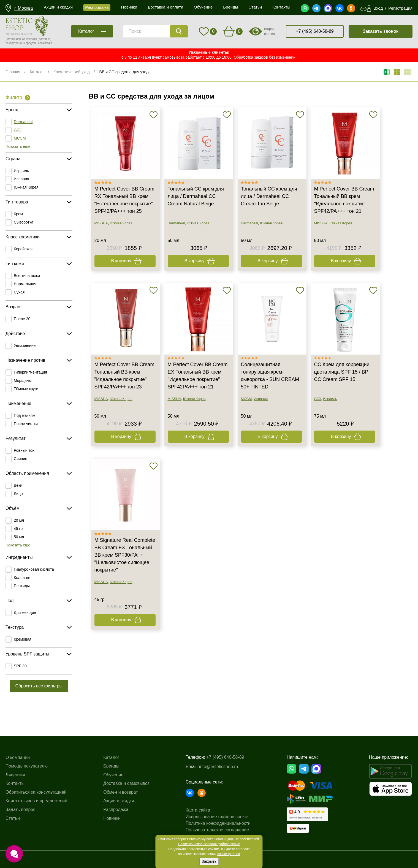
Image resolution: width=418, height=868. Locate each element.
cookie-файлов (229, 854)
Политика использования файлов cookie (209, 844)
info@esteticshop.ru (219, 767)
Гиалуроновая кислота (34, 569)
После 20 (22, 319)
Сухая (19, 292)
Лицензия (15, 775)
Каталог (37, 72)
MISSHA (101, 223)
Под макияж (25, 415)
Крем (18, 214)
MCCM (20, 138)
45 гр (18, 529)
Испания (21, 179)
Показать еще (18, 146)
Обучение (113, 775)
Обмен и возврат (120, 792)
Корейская (23, 249)
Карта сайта (198, 810)
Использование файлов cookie (217, 817)
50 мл (19, 537)
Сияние (21, 459)
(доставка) (44, 39)
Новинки (112, 818)
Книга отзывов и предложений (36, 801)
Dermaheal (23, 122)
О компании (18, 757)
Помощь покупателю (27, 766)
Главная (13, 72)
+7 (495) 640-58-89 (315, 31)
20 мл (19, 520)
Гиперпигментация (30, 372)
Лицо (18, 494)
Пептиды (22, 586)
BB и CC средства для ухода (125, 72)
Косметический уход (71, 72)
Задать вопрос (20, 810)
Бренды (111, 766)
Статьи (13, 818)
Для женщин (25, 613)
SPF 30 (20, 666)
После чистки (26, 424)
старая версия (269, 31)
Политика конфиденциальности (218, 823)
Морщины (23, 380)
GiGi (18, 130)
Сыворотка (24, 222)
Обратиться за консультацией (36, 792)
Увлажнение (25, 345)
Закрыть (209, 861)
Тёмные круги (26, 389)
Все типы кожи (27, 276)
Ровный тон (24, 450)
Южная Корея (26, 187)
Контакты (15, 783)
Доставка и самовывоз (126, 783)
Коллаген (22, 578)
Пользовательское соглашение (217, 830)
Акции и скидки (119, 801)
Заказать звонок (381, 31)
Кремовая (23, 639)
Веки (18, 485)
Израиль (21, 171)
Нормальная (25, 284)
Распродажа (116, 810)
